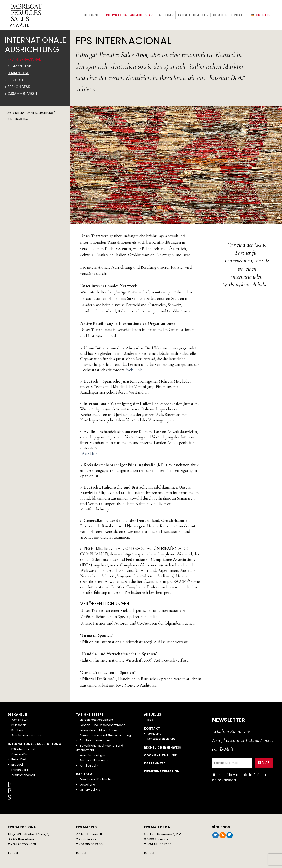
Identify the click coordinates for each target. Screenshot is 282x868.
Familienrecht (89, 764)
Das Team (165, 14)
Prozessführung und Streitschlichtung (105, 734)
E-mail (13, 852)
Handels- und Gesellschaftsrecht (102, 723)
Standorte (154, 732)
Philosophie (19, 723)
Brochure (18, 728)
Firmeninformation (162, 770)
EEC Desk (17, 763)
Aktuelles (220, 14)
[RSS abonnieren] (223, 834)
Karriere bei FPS (90, 788)
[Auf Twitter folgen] (216, 834)
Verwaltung (87, 783)
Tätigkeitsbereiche (193, 14)
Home (9, 111)
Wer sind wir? (20, 718)
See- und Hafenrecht (94, 758)
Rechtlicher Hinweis (162, 746)
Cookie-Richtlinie (160, 754)
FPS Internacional (24, 58)
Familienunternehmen (95, 739)
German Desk (19, 64)
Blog (150, 718)
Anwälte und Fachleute (95, 777)
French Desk (19, 85)
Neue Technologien (93, 753)
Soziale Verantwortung (27, 734)
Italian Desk (18, 71)
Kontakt (239, 14)
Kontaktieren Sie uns (161, 737)
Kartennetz (155, 762)
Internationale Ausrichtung (129, 14)
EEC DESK (16, 78)
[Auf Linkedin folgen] (230, 834)
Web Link (134, 368)
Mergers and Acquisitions (97, 718)
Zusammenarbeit (23, 92)
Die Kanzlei (93, 14)
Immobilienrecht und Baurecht (101, 728)
